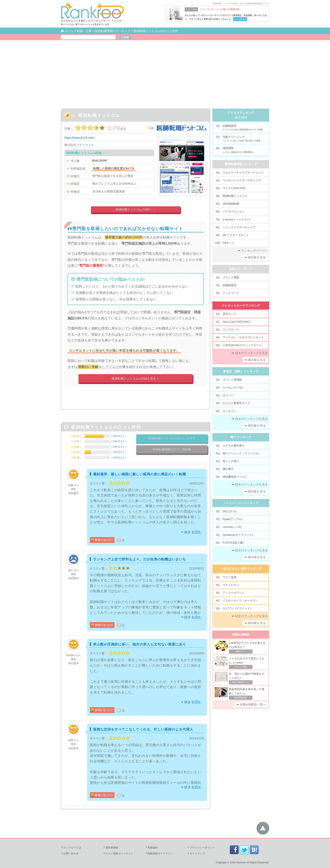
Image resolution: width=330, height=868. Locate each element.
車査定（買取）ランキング (241, 371)
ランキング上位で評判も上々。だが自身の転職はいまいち (140, 559)
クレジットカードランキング (241, 305)
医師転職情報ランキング (241, 164)
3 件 (119, 436)
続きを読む (193, 532)
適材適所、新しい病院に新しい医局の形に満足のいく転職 (140, 474)
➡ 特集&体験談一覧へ (251, 704)
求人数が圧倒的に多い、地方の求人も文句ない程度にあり (140, 644)
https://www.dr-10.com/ (79, 138)
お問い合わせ (70, 853)
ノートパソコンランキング (241, 503)
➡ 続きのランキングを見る (250, 353)
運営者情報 (110, 848)
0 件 (119, 441)
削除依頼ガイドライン (159, 853)
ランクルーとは (71, 848)
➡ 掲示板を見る (255, 257)
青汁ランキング (241, 437)
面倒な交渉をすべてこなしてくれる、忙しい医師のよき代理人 (143, 729)
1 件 (119, 452)
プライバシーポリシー (201, 848)
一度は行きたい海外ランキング (241, 569)
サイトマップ (196, 853)
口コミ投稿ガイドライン (118, 853)
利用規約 (151, 848)
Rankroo (241, 863)
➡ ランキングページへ (253, 251)
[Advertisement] (165, 72)
